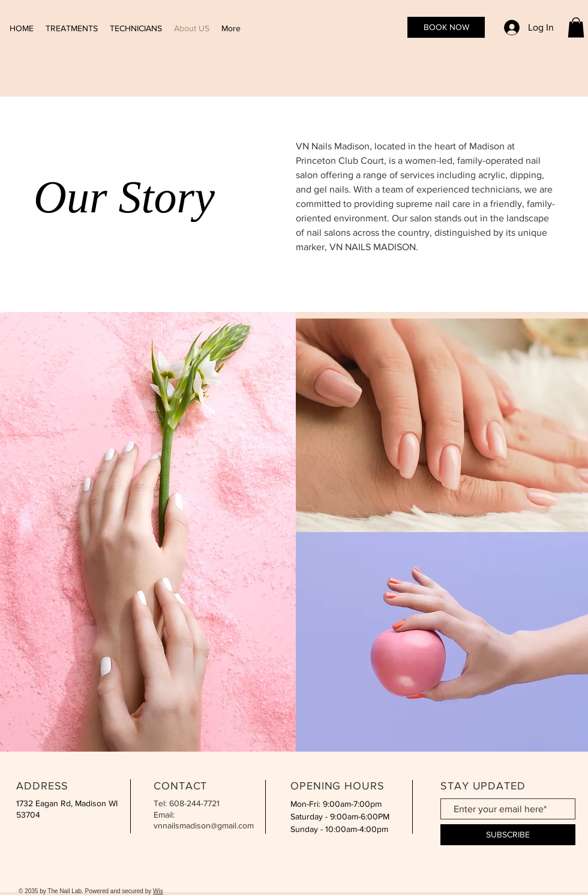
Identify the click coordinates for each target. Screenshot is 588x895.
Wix (158, 891)
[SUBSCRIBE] (508, 835)
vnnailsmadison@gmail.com (204, 825)
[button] (576, 27)
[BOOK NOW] (446, 27)
